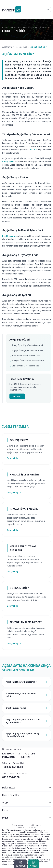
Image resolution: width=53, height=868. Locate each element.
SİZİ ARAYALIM (21, 866)
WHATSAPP (34, 866)
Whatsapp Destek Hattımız (15, 763)
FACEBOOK (8, 754)
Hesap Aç (17, 396)
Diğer (5, 818)
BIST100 (33, 150)
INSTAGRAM (9, 757)
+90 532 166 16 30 (13, 767)
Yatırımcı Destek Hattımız (14, 774)
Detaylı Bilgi (14, 458)
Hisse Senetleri (11, 795)
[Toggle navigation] (48, 9)
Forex (5, 810)
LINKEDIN (25, 757)
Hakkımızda (9, 788)
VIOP (5, 803)
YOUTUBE (30, 754)
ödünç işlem (8, 162)
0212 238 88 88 (11, 777)
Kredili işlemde (9, 236)
